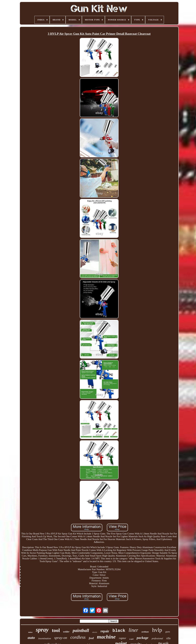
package (142, 638)
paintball (81, 630)
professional (157, 638)
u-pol (131, 639)
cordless (78, 637)
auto (31, 638)
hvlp (157, 630)
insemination (45, 638)
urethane (145, 632)
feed (91, 638)
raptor (122, 638)
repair (105, 631)
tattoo (30, 632)
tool (56, 630)
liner (133, 630)
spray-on (61, 638)
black (119, 631)
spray (42, 630)
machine (106, 637)
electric (95, 632)
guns (168, 632)
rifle (168, 638)
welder (66, 632)
